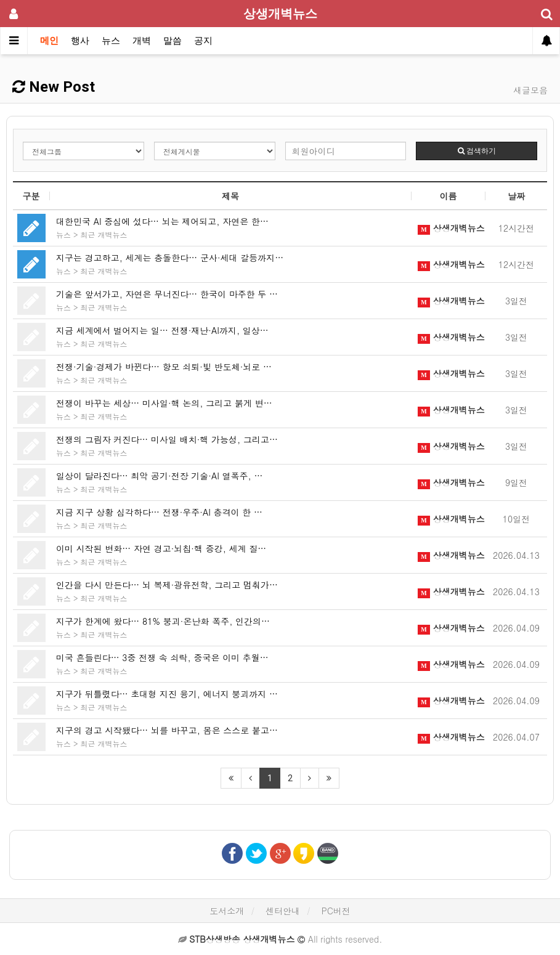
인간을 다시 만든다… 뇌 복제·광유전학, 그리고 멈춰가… (167, 585)
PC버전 (336, 911)
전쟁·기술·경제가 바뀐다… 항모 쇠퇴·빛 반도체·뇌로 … (164, 367)
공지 (203, 41)
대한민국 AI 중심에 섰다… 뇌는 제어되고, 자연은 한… (162, 221)
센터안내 (283, 911)
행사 (80, 41)
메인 (49, 41)
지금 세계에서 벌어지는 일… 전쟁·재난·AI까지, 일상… (162, 330)
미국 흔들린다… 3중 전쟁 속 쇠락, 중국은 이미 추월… (162, 657)
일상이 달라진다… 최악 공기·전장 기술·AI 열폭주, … (160, 476)
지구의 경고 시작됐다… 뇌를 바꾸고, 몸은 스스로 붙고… (167, 730)
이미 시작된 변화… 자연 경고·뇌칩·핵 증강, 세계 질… (161, 548)
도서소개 (227, 911)
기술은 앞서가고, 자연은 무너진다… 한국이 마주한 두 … (167, 294)
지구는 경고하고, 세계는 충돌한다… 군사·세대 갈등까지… (170, 258)
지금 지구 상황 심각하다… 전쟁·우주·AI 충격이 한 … (159, 512)
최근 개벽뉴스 (104, 234)
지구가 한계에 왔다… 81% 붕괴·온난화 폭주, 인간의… (163, 621)
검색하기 (477, 151)
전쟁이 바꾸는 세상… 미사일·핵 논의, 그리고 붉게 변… (164, 403)
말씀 (172, 41)
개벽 (142, 41)
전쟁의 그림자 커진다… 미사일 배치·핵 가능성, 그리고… (167, 439)
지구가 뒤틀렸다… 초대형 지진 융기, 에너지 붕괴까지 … (167, 694)
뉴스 (111, 41)
